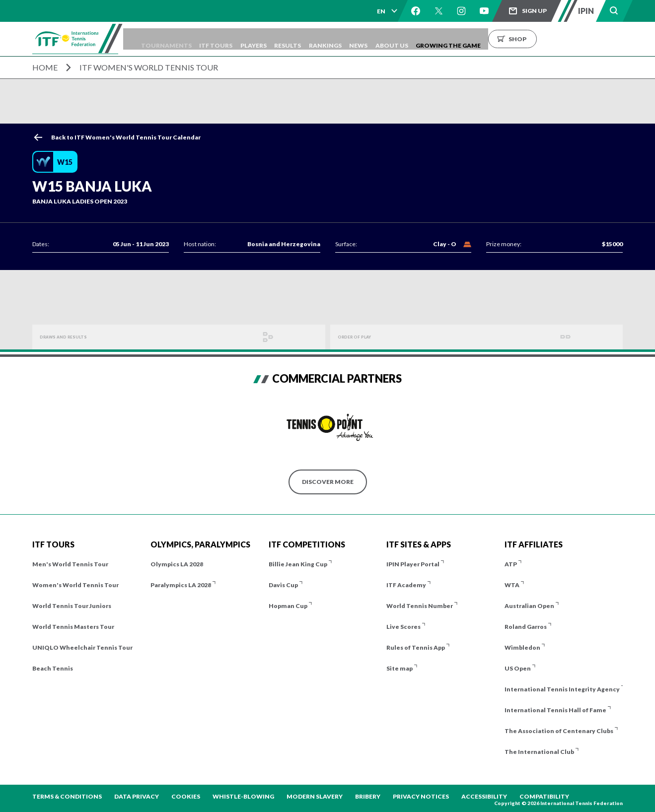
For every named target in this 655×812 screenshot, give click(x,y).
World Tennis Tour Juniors (72, 606)
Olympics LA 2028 (177, 564)
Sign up (534, 11)
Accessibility (484, 796)
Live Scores (403, 627)
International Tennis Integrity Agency (562, 689)
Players (296, 39)
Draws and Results (72, 337)
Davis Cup (283, 585)
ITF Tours (251, 39)
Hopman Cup (288, 606)
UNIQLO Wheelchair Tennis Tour (82, 647)
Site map (400, 668)
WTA (512, 585)
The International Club (539, 752)
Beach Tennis (53, 668)
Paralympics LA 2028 (181, 585)
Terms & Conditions (67, 796)
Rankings (382, 39)
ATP (511, 564)
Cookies (186, 796)
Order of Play (362, 337)
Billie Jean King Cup (298, 564)
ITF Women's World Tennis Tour (149, 67)
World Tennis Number (420, 606)
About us (463, 39)
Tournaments (194, 39)
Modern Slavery (315, 796)
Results (337, 39)
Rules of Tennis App (416, 647)
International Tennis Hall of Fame (555, 710)
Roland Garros (526, 627)
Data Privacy (137, 796)
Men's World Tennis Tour (70, 564)
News (422, 39)
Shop (596, 39)
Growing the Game (527, 39)
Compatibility (544, 796)
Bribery (368, 796)
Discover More (328, 482)
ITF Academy (406, 585)
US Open (518, 668)
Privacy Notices (421, 796)
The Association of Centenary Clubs (559, 731)
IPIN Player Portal (413, 564)
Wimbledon (522, 647)
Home (45, 67)
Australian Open (529, 606)
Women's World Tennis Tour (75, 585)
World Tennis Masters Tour (73, 627)
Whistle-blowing (243, 796)
